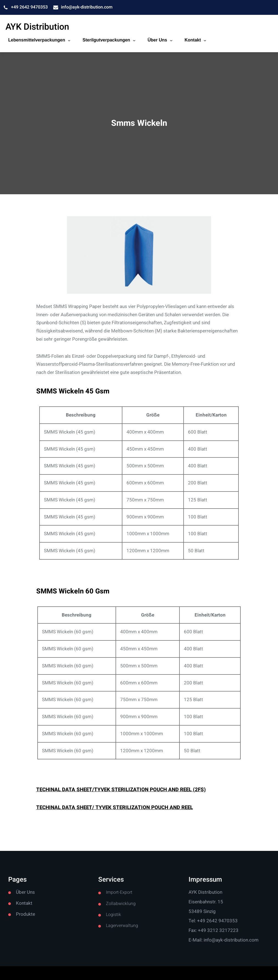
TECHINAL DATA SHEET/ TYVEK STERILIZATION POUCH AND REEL (115, 807)
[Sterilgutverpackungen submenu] (134, 40)
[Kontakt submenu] (205, 40)
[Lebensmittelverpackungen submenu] (69, 40)
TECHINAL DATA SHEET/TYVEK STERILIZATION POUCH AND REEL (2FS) (121, 790)
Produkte (26, 914)
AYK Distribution (37, 27)
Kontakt (24, 903)
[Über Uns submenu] (171, 40)
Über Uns (25, 892)
